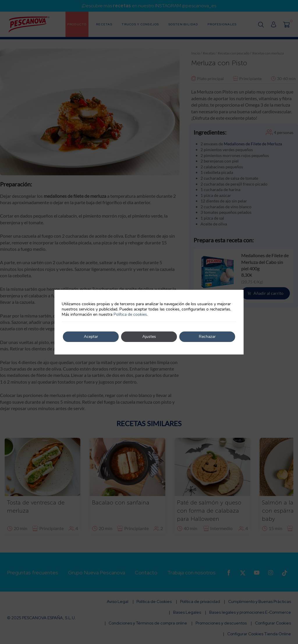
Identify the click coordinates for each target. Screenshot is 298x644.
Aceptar (91, 337)
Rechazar (207, 337)
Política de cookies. (131, 314)
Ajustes (149, 337)
